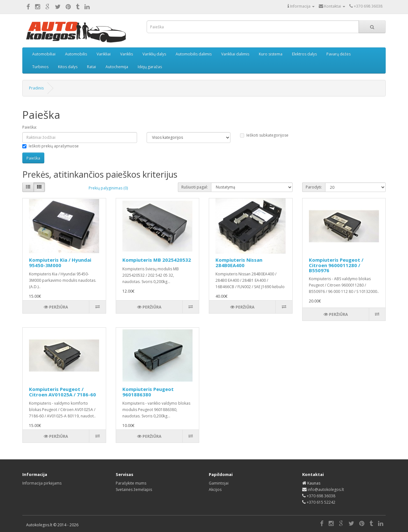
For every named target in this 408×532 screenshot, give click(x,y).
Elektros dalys (304, 54)
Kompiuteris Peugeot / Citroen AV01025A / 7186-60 (62, 392)
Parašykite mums (131, 483)
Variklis (127, 54)
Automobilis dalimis (194, 54)
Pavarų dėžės (339, 54)
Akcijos (215, 489)
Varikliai (104, 54)
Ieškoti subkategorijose (264, 135)
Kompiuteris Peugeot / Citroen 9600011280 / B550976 (336, 265)
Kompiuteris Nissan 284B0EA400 (239, 262)
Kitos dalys (68, 67)
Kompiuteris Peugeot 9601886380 (148, 392)
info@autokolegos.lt (326, 489)
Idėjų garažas (150, 67)
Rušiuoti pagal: (195, 187)
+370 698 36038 (321, 496)
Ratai (91, 67)
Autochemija (117, 67)
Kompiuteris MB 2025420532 (157, 260)
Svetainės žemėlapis (134, 489)
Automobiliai (44, 54)
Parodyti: (314, 187)
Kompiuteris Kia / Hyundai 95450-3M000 (60, 262)
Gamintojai (219, 483)
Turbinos (40, 67)
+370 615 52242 (321, 502)
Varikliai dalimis (235, 54)
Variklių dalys (154, 54)
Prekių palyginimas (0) (108, 188)
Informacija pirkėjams (42, 483)
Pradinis (36, 88)
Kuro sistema (271, 54)
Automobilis (76, 54)
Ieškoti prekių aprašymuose (51, 146)
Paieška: (30, 127)
